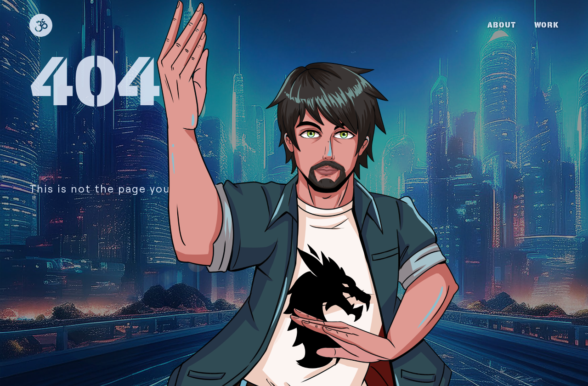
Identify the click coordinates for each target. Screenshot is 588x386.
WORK (546, 25)
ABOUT (502, 25)
